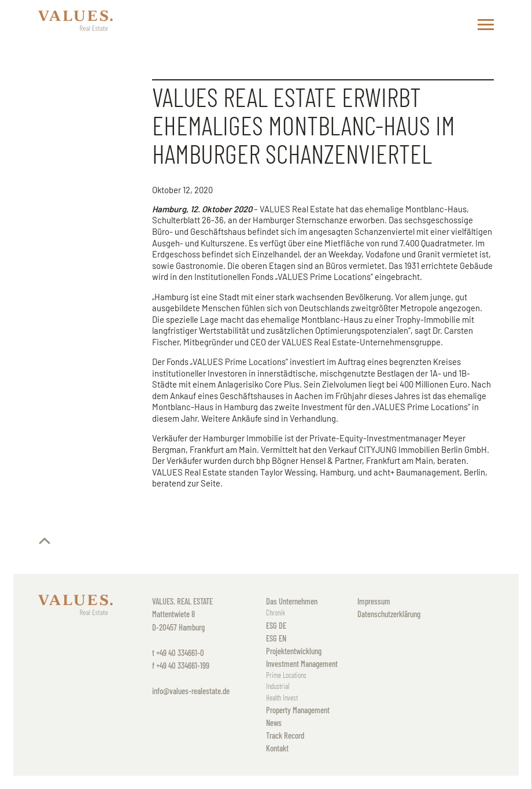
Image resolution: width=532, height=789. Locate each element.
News (274, 722)
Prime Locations (286, 675)
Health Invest (282, 698)
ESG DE (276, 625)
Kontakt (277, 748)
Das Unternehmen (292, 601)
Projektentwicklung (294, 651)
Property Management (298, 710)
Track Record (285, 735)
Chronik (276, 613)
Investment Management (302, 663)
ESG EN (276, 638)
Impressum (374, 601)
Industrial (278, 686)
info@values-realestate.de (191, 691)
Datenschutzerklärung (389, 614)
